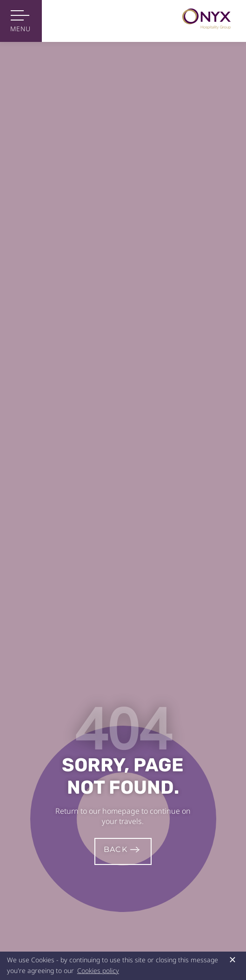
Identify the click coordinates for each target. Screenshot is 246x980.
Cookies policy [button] (98, 970)
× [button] (233, 960)
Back (116, 849)
